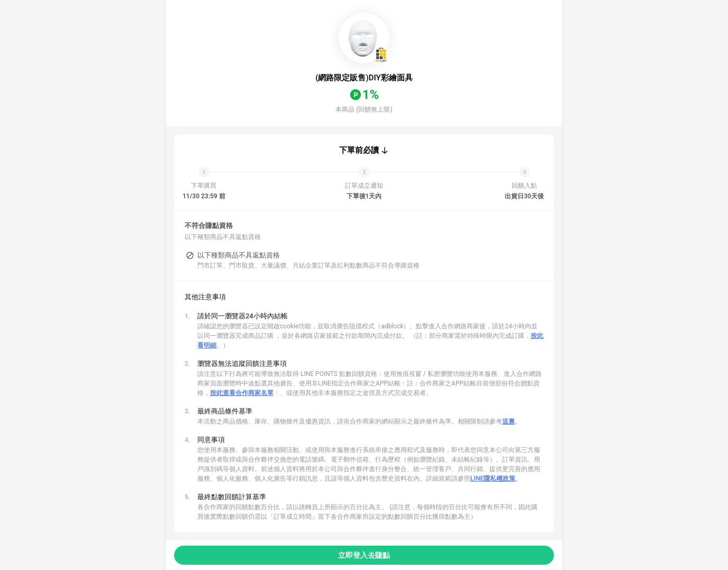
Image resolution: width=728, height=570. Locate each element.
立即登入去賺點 (364, 555)
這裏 (508, 421)
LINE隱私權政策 (493, 479)
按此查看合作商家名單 (242, 393)
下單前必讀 (359, 150)
